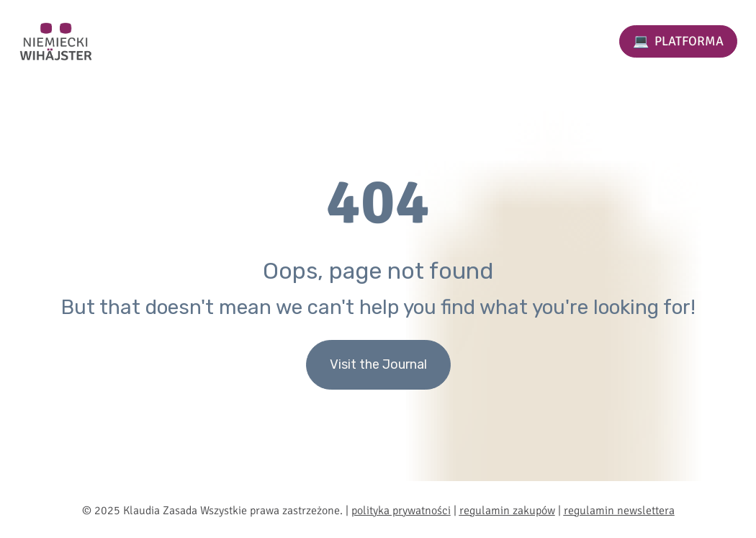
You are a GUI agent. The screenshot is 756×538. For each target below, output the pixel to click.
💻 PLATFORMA (678, 41)
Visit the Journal (378, 364)
